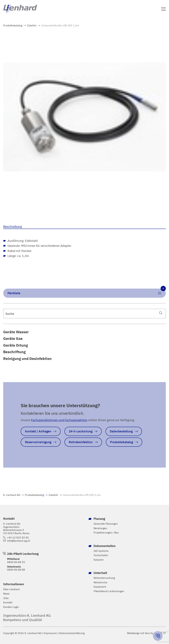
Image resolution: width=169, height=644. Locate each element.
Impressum (50, 633)
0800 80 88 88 (16, 570)
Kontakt (8, 602)
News (6, 594)
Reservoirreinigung (38, 442)
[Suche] (161, 313)
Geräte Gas (13, 338)
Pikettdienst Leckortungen (109, 591)
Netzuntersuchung (104, 578)
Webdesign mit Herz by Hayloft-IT (146, 633)
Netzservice (100, 582)
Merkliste (87, 292)
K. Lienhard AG (12, 495)
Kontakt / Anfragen (38, 431)
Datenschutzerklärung (72, 633)
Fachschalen (101, 555)
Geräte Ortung (16, 345)
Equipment (100, 587)
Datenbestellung (121, 431)
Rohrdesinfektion (81, 442)
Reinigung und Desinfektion (27, 359)
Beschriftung (14, 352)
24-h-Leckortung (81, 431)
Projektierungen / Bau (106, 533)
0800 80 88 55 (16, 562)
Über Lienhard (11, 589)
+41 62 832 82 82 (18, 538)
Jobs (6, 598)
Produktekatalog (13, 25)
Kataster (99, 560)
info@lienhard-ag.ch (19, 541)
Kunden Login (11, 607)
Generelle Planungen (106, 524)
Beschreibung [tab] (13, 226)
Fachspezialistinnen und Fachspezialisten (59, 420)
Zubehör (32, 25)
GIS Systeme (101, 551)
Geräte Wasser (16, 332)
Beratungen (100, 528)
